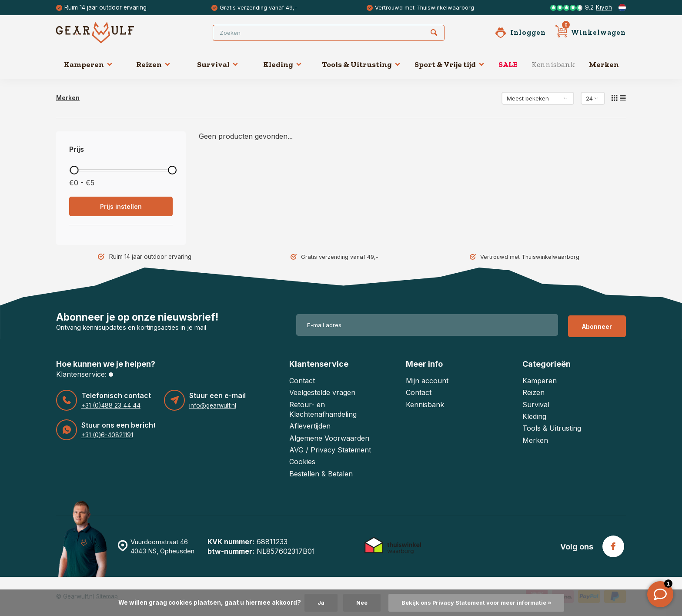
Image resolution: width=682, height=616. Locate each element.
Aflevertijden (310, 426)
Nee (357, 603)
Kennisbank (553, 64)
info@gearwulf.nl (212, 405)
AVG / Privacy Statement (330, 450)
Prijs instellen (121, 206)
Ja (315, 603)
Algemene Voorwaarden (329, 438)
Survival (218, 64)
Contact (302, 381)
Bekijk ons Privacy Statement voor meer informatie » (477, 603)
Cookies (302, 462)
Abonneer (597, 325)
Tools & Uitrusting (361, 64)
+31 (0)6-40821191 (107, 435)
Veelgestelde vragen (322, 392)
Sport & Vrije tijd (450, 64)
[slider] (74, 170)
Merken (604, 64)
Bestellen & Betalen (321, 474)
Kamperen (88, 64)
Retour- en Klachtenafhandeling (323, 409)
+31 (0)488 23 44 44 (110, 405)
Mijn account (427, 381)
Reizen (153, 64)
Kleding (282, 64)
